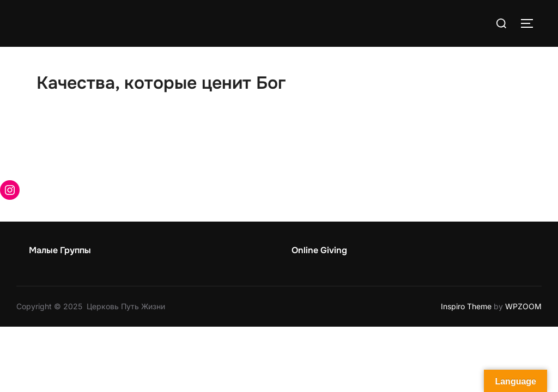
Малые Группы (60, 250)
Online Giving (319, 250)
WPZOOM (523, 306)
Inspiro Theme (466, 306)
